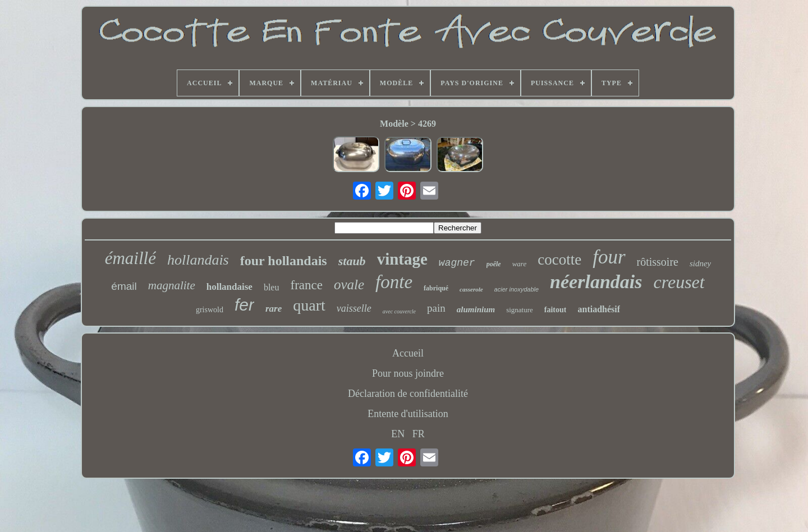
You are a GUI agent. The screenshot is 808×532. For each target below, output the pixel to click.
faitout (555, 310)
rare (274, 309)
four (609, 257)
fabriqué (436, 288)
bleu (272, 287)
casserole (471, 289)
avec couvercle (399, 311)
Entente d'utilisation (408, 414)
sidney (700, 263)
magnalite (172, 285)
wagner (457, 263)
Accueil (408, 353)
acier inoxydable (517, 289)
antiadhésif (599, 309)
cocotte (559, 260)
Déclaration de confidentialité (408, 394)
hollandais (198, 260)
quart (309, 305)
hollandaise (229, 287)
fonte (394, 282)
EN (398, 434)
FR (419, 434)
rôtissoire (658, 262)
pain (436, 308)
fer (244, 305)
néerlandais (596, 282)
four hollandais (284, 261)
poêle (494, 264)
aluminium (476, 309)
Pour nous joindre (408, 373)
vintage (402, 259)
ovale (349, 284)
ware (520, 264)
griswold (210, 310)
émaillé (130, 258)
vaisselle (354, 308)
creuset (679, 282)
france (306, 285)
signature (520, 310)
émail (124, 286)
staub (352, 261)
